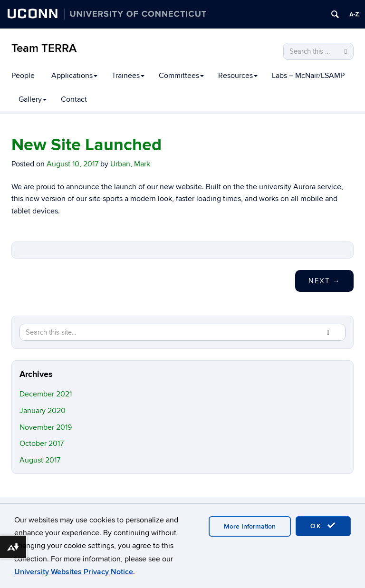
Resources (238, 76)
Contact (74, 99)
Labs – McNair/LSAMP (308, 76)
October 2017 (42, 443)
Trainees (128, 76)
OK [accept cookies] (323, 526)
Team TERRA (44, 48)
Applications (74, 76)
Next (324, 281)
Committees (181, 76)
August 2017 (40, 460)
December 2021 (46, 394)
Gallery (33, 99)
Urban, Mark (130, 164)
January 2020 (43, 411)
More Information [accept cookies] (250, 526)
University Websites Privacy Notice (74, 572)
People (23, 76)
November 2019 (46, 427)
